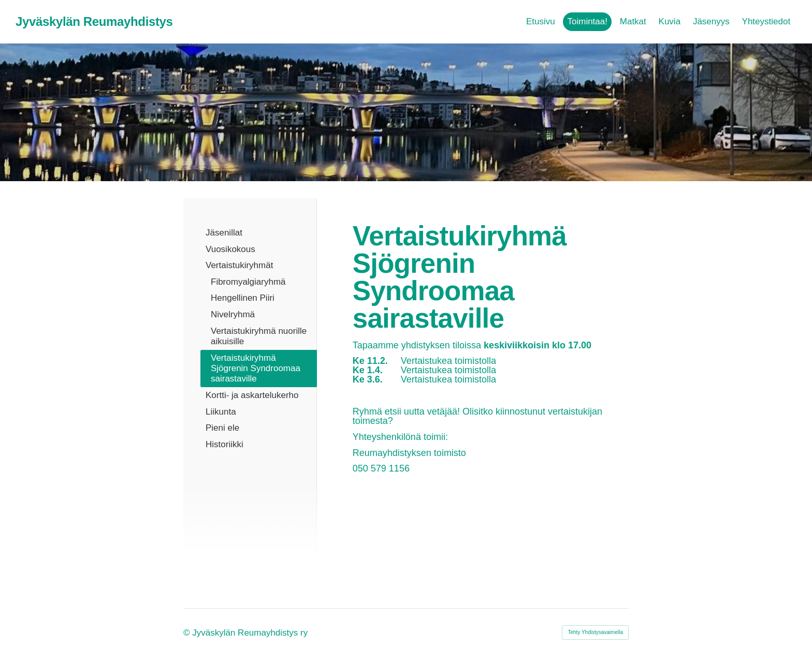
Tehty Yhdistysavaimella (595, 632)
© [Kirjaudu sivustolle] (188, 633)
